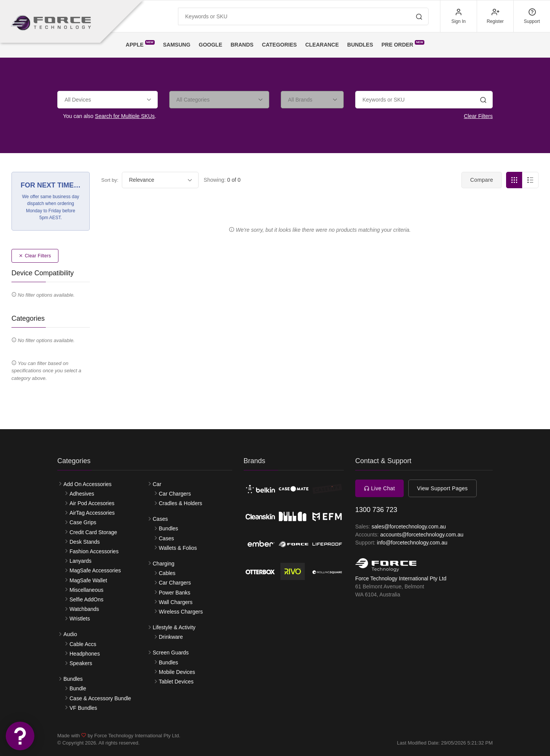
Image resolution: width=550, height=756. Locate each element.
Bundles (360, 45)
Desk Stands (85, 542)
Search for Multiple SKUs (125, 116)
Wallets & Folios (178, 548)
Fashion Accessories (94, 551)
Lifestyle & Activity (174, 627)
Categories (280, 45)
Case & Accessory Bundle (100, 698)
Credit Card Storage (93, 532)
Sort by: (110, 180)
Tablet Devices (176, 682)
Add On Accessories (87, 484)
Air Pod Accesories (92, 503)
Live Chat (379, 488)
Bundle (78, 688)
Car (157, 484)
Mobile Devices (177, 672)
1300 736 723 (376, 510)
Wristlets (80, 619)
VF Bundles (83, 708)
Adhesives (82, 494)
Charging (164, 564)
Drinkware (171, 637)
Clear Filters (478, 116)
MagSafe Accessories (95, 570)
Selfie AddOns (87, 599)
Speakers (81, 663)
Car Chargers (175, 494)
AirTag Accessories (92, 513)
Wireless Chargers (181, 612)
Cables (167, 573)
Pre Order (403, 44)
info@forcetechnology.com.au (412, 543)
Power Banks (175, 593)
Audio (70, 634)
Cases (160, 519)
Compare (482, 180)
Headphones (85, 654)
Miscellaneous (87, 590)
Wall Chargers (176, 602)
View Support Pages (442, 488)
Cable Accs (83, 644)
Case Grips (83, 522)
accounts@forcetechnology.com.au (422, 535)
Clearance (322, 45)
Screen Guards (171, 653)
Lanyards (81, 561)
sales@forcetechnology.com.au (409, 527)
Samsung (177, 45)
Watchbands (84, 609)
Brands (242, 45)
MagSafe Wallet (88, 580)
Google (210, 45)
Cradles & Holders (181, 503)
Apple (140, 44)
